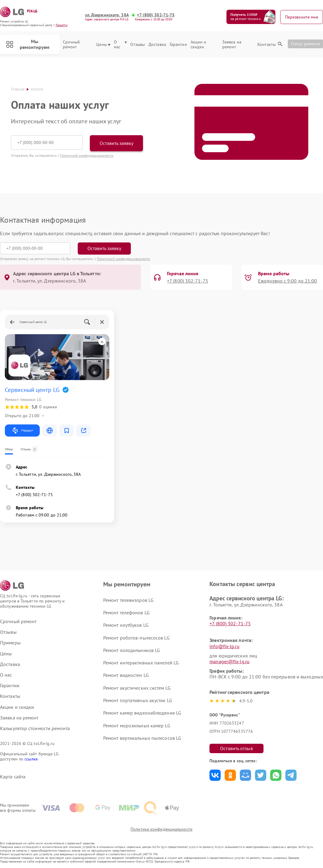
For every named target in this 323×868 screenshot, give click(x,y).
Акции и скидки (199, 45)
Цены (103, 45)
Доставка (157, 45)
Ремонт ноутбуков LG (126, 625)
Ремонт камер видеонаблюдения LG (142, 713)
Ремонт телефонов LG (126, 612)
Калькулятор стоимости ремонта (35, 728)
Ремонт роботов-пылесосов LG (136, 638)
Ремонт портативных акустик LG (138, 700)
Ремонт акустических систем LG (137, 688)
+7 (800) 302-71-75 (156, 15)
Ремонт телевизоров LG (128, 600)
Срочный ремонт (71, 45)
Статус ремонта (305, 44)
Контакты (267, 45)
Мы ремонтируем (28, 44)
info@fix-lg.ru (224, 646)
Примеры (10, 643)
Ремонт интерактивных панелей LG (141, 663)
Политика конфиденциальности (161, 829)
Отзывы (138, 45)
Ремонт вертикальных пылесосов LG (142, 738)
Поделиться (215, 775)
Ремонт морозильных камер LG (137, 726)
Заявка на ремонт (232, 45)
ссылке (31, 759)
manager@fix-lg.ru (229, 661)
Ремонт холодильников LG (132, 650)
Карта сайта (13, 777)
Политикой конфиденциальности (87, 155)
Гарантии (178, 45)
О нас (120, 45)
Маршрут (22, 431)
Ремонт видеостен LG (126, 675)
